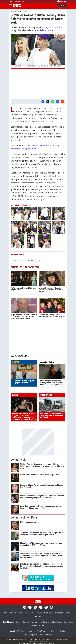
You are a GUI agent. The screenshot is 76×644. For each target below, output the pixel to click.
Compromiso (29, 260)
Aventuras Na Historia (40, 622)
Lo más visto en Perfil (24, 517)
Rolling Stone (56, 622)
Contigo (26, 622)
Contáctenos (42, 631)
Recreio (34, 625)
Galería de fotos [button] (46, 30)
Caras (18, 622)
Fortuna (39, 613)
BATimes (38, 616)
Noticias (18, 613)
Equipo (63, 631)
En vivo (62, 6)
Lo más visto (19, 459)
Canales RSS (15, 631)
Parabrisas (58, 613)
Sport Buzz (68, 622)
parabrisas (52, 395)
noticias (24, 363)
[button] (38, 51)
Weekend (48, 613)
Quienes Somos (29, 631)
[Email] (63, 102)
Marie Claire (29, 613)
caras (24, 395)
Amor (40, 260)
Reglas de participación (34, 635)
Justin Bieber (16, 260)
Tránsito (48, 635)
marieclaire (52, 363)
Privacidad (54, 631)
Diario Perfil (8, 613)
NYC (48, 260)
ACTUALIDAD (15, 11)
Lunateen (69, 613)
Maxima (42, 625)
